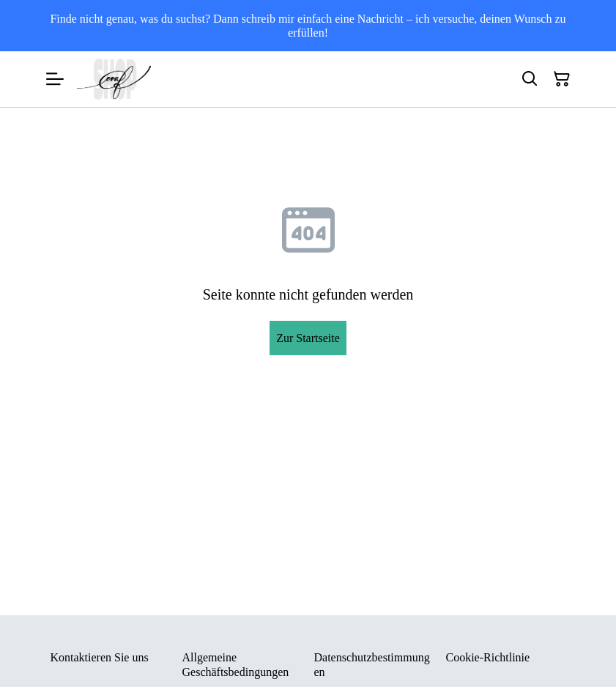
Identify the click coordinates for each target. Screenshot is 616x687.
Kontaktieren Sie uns (100, 657)
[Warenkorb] (562, 79)
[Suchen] (530, 79)
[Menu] (55, 79)
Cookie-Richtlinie (488, 657)
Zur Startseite (308, 338)
